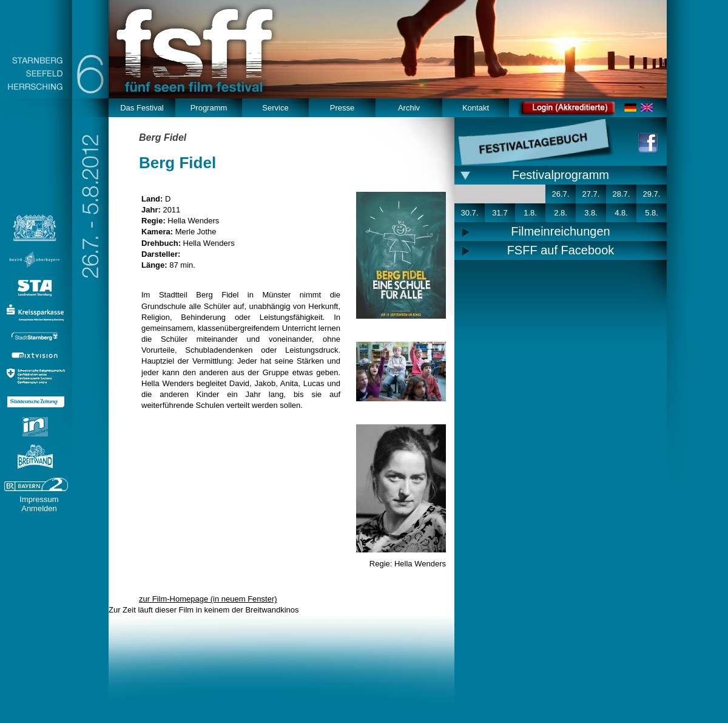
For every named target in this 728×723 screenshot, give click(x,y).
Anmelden (39, 508)
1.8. (530, 213)
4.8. (621, 213)
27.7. (591, 194)
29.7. (652, 194)
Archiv (409, 108)
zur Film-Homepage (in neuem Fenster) (208, 599)
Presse (342, 108)
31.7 (500, 213)
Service (275, 108)
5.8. (652, 213)
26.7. (561, 194)
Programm (209, 108)
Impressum (39, 499)
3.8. (591, 213)
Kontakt (476, 108)
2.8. (561, 213)
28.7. (622, 194)
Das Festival (142, 108)
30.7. (470, 213)
